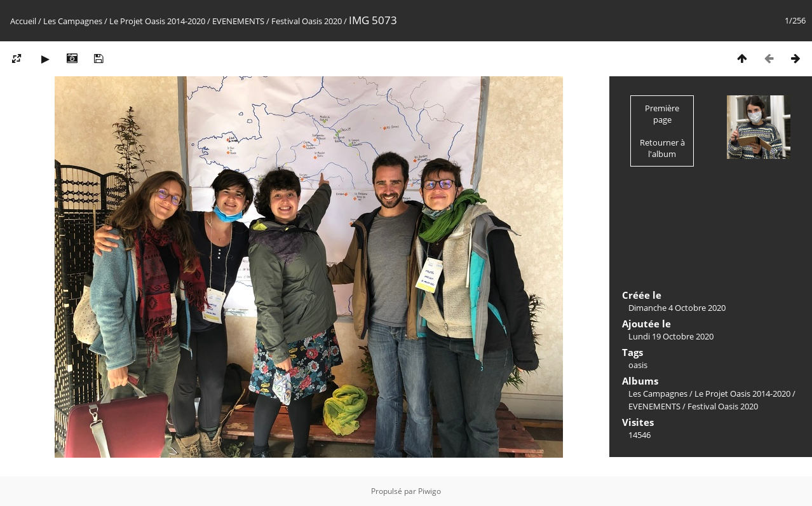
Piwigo (430, 491)
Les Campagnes (73, 21)
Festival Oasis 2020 (307, 21)
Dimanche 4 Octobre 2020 (677, 308)
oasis (638, 365)
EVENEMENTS (238, 21)
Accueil (23, 21)
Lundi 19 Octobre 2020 (671, 336)
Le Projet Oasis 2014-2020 (157, 21)
